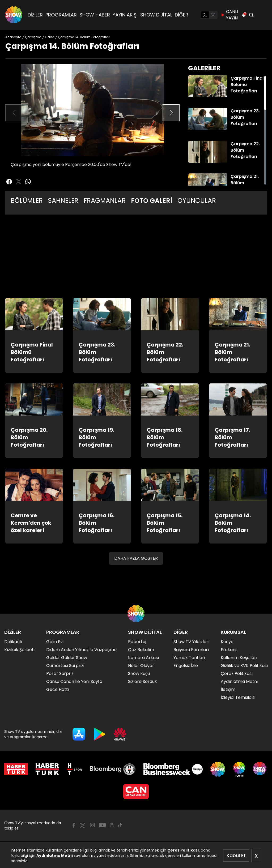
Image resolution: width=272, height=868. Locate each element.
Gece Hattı (58, 689)
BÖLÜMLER (27, 201)
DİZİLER (35, 15)
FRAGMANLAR (105, 201)
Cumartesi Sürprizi (65, 666)
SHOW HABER (95, 15)
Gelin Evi (55, 642)
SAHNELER (63, 201)
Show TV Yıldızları (191, 642)
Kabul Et (236, 855)
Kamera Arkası (143, 658)
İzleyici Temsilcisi (238, 697)
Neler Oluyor (141, 666)
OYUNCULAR (197, 201)
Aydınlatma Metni (55, 856)
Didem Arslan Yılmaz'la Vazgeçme (81, 650)
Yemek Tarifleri (189, 658)
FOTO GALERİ (152, 201)
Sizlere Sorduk (143, 681)
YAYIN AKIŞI (125, 15)
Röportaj (137, 642)
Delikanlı (13, 642)
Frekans (229, 650)
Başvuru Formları (191, 650)
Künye (227, 642)
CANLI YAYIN (229, 15)
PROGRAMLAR (61, 15)
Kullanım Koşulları (239, 658)
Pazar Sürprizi (60, 674)
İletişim (228, 689)
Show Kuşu (139, 674)
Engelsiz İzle (186, 666)
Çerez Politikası (183, 850)
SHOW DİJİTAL (156, 15)
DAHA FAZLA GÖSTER (136, 558)
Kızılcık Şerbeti (19, 650)
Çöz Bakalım (141, 650)
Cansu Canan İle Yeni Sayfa (74, 681)
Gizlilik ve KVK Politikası (244, 666)
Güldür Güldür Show (67, 658)
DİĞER (182, 15)
